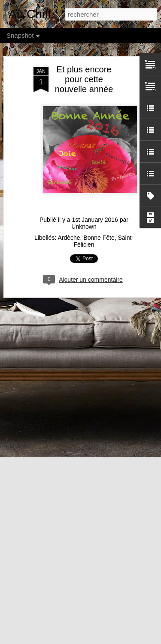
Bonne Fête (99, 176)
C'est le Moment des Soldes (64, 618)
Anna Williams (135, 634)
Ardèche (69, 176)
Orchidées (55, 501)
